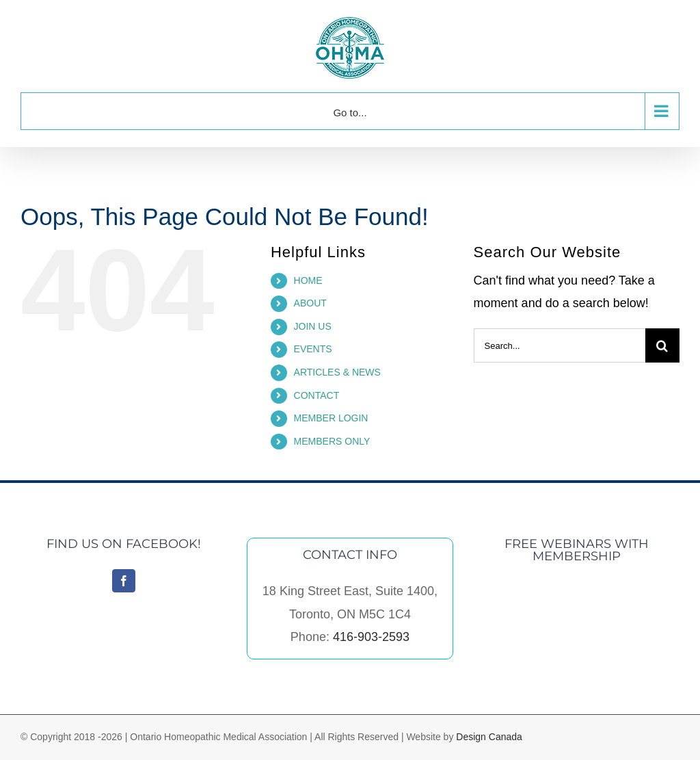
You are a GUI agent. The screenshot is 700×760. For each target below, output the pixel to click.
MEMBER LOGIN (331, 418)
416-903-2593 (371, 637)
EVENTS (313, 349)
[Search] (662, 345)
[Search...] (560, 345)
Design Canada (489, 737)
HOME (308, 280)
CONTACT (317, 395)
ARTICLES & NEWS (337, 372)
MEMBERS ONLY (332, 441)
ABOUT (310, 303)
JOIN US (313, 326)
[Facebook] (124, 581)
